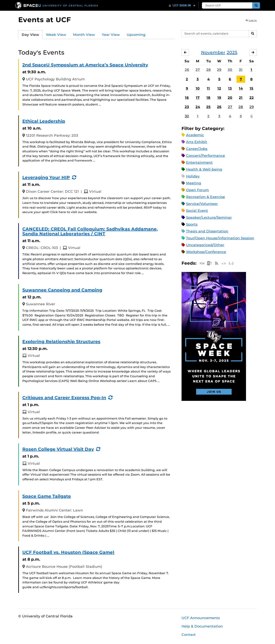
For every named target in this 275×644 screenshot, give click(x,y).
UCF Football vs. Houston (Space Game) (68, 552)
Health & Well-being (204, 169)
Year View (111, 35)
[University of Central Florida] (57, 5)
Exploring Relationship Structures (61, 342)
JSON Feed (231, 263)
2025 (232, 52)
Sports (192, 224)
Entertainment (199, 163)
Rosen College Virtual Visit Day (58, 449)
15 (251, 88)
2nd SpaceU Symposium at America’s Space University (85, 65)
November (213, 52)
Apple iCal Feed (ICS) (202, 263)
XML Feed (224, 263)
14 (241, 88)
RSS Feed (217, 263)
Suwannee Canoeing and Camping (62, 290)
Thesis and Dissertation (207, 231)
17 (198, 98)
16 (187, 98)
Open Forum (197, 190)
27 (198, 70)
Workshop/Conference (206, 252)
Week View (56, 35)
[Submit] (256, 5)
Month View (84, 35)
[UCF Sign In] (182, 6)
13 (230, 88)
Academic (195, 135)
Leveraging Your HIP (46, 177)
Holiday (193, 176)
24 (198, 107)
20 (230, 98)
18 (208, 98)
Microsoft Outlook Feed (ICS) (209, 263)
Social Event (197, 211)
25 (208, 107)
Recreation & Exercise (205, 197)
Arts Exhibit (197, 142)
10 (198, 88)
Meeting (194, 183)
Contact (189, 635)
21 (241, 98)
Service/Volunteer (202, 204)
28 (209, 70)
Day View (30, 35)
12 (219, 88)
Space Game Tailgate (47, 496)
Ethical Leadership (44, 121)
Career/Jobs (197, 149)
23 (187, 107)
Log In (251, 20)
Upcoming (136, 35)
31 (241, 70)
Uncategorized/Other (205, 245)
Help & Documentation (202, 626)
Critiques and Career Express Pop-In (64, 398)
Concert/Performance (205, 156)
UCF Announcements (201, 618)
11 (208, 88)
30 (230, 70)
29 (219, 70)
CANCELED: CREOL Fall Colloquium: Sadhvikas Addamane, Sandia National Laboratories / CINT (90, 231)
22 (252, 98)
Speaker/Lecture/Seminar (209, 217)
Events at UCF (45, 20)
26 (187, 70)
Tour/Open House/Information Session (220, 238)
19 (219, 98)
